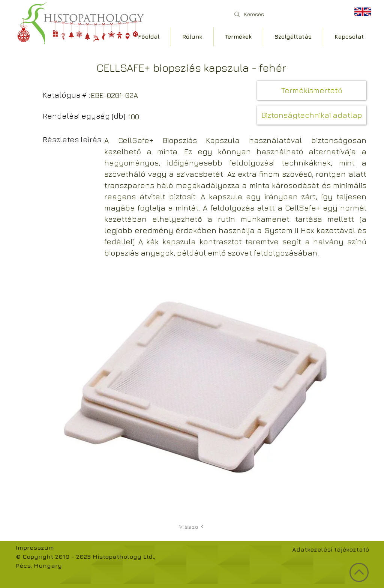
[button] (312, 115)
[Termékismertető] (312, 90)
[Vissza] (192, 526)
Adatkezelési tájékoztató (331, 549)
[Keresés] (286, 14)
